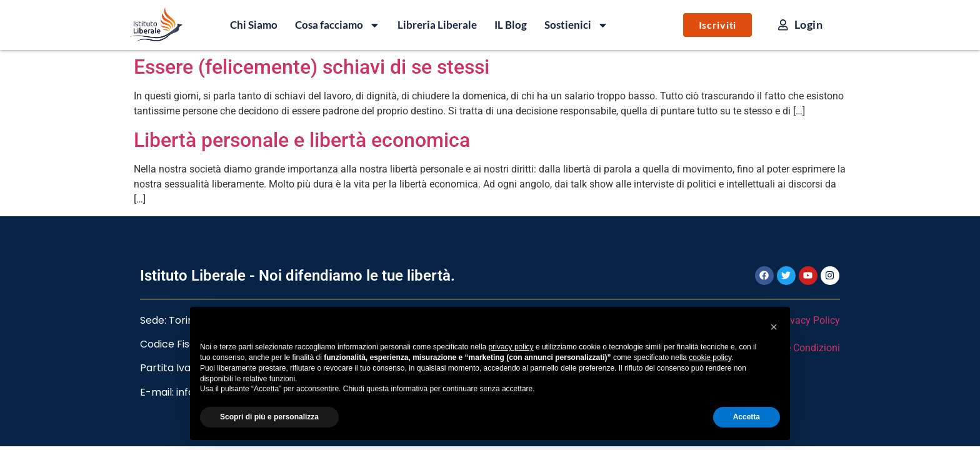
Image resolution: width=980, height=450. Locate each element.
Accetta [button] (747, 417)
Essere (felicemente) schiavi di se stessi (312, 67)
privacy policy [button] (511, 347)
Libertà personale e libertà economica (302, 140)
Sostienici (576, 25)
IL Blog (511, 25)
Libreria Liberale (437, 25)
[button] (774, 327)
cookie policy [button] (710, 357)
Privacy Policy (809, 320)
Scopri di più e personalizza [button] (269, 417)
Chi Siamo (254, 25)
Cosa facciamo (337, 25)
